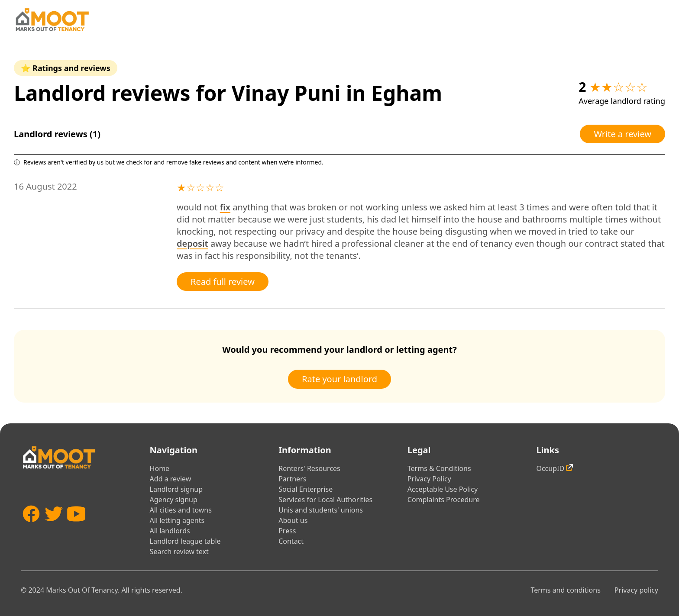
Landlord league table (185, 541)
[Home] (52, 20)
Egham (407, 93)
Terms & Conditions (439, 468)
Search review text (179, 551)
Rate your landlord (339, 379)
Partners (292, 479)
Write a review (622, 134)
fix (225, 207)
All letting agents (177, 520)
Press (287, 531)
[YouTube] (76, 527)
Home (160, 468)
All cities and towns (181, 510)
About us (293, 520)
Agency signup (174, 500)
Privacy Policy (429, 479)
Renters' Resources (309, 468)
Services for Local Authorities (325, 500)
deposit (192, 243)
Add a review (171, 479)
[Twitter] (54, 527)
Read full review (223, 282)
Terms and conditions (565, 590)
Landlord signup (176, 489)
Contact (291, 541)
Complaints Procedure (444, 500)
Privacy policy (636, 590)
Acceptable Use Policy (443, 489)
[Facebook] (31, 527)
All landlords (170, 531)
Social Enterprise (306, 489)
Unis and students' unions (321, 510)
